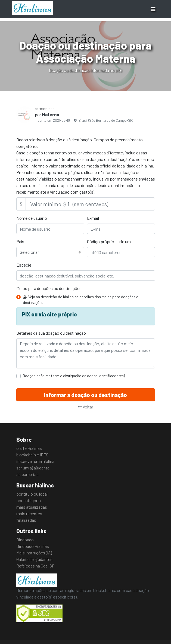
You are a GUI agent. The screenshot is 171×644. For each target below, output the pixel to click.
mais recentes (29, 513)
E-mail (93, 218)
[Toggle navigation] (153, 9)
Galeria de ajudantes (34, 559)
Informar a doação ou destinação (85, 395)
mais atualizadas (32, 507)
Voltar (86, 407)
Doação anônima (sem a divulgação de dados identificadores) (74, 376)
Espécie (24, 265)
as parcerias (27, 474)
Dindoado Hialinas (33, 546)
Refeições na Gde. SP (35, 566)
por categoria (29, 500)
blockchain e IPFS (32, 455)
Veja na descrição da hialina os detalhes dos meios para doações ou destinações (82, 300)
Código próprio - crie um (109, 241)
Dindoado (25, 540)
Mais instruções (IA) (34, 553)
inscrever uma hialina (35, 461)
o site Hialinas (29, 448)
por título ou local (32, 494)
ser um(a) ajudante (33, 468)
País (20, 241)
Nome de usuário (32, 218)
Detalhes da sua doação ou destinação (51, 333)
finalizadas (26, 520)
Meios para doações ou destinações (49, 288)
